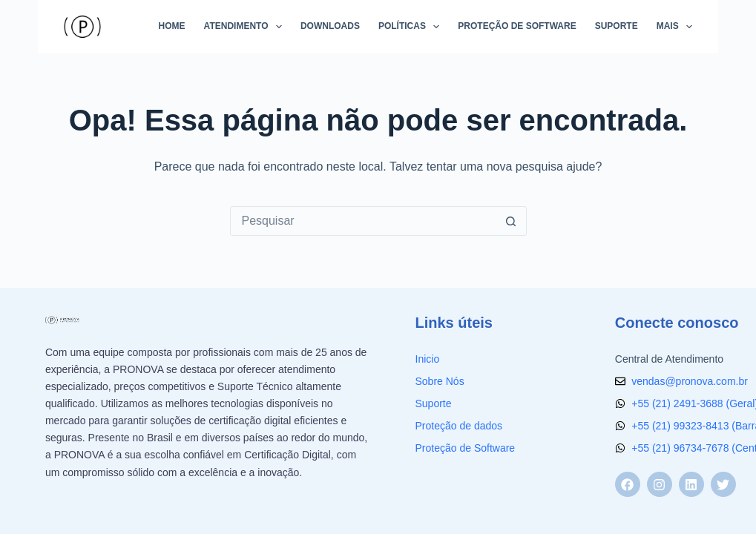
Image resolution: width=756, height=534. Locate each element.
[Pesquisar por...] (364, 221)
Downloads (330, 26)
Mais (674, 27)
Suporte (617, 26)
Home (172, 26)
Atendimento (246, 27)
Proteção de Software (517, 26)
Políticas (412, 27)
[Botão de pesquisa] (511, 221)
